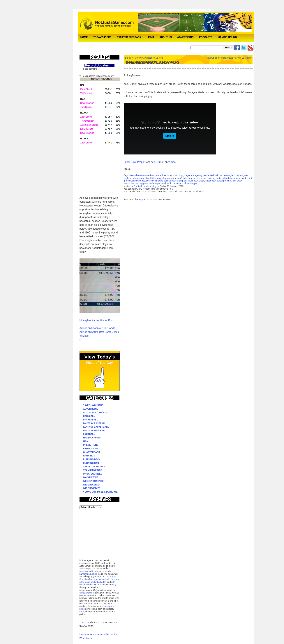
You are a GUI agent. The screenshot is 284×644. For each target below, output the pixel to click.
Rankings (89, 456)
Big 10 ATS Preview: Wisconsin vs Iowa (144, 58)
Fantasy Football (95, 430)
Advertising (185, 37)
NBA (86, 441)
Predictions (91, 445)
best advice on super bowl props (145, 175)
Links (150, 37)
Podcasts (206, 37)
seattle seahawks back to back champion (166, 181)
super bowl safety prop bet (218, 181)
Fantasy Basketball (96, 427)
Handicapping (227, 37)
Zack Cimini (157, 162)
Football (138, 186)
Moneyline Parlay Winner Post (97, 320)
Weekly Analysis (93, 481)
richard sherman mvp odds (235, 178)
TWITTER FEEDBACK (129, 37)
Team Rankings (93, 470)
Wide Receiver (92, 485)
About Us (166, 37)
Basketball (91, 420)
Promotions (91, 448)
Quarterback (92, 452)
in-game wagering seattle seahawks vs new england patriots (214, 175)
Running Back (92, 459)
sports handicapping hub (95, 573)
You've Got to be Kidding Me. (101, 492)
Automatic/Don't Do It (97, 412)
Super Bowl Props (134, 162)
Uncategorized (93, 474)
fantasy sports (87, 569)
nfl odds (91, 579)
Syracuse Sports (94, 466)
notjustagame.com (166, 178)
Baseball (89, 416)
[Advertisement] (107, 168)
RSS (171, 189)
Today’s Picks (102, 37)
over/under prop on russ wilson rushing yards (199, 178)
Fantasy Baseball (95, 423)
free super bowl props (173, 175)
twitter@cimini (87, 593)
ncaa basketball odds (96, 582)
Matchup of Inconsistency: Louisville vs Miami (228, 58)
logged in (144, 199)
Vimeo (172, 162)
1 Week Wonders (93, 405)
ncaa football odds (105, 579)
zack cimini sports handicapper (182, 184)
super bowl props (196, 181)
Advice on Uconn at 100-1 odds (97, 328)
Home (84, 37)
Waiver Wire (91, 477)
